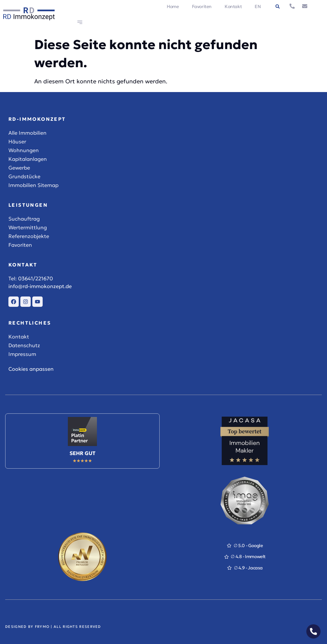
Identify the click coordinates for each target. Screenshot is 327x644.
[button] (278, 6)
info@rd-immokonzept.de (40, 286)
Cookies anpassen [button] (31, 369)
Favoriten (202, 6)
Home (173, 6)
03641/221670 (36, 278)
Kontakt (233, 6)
